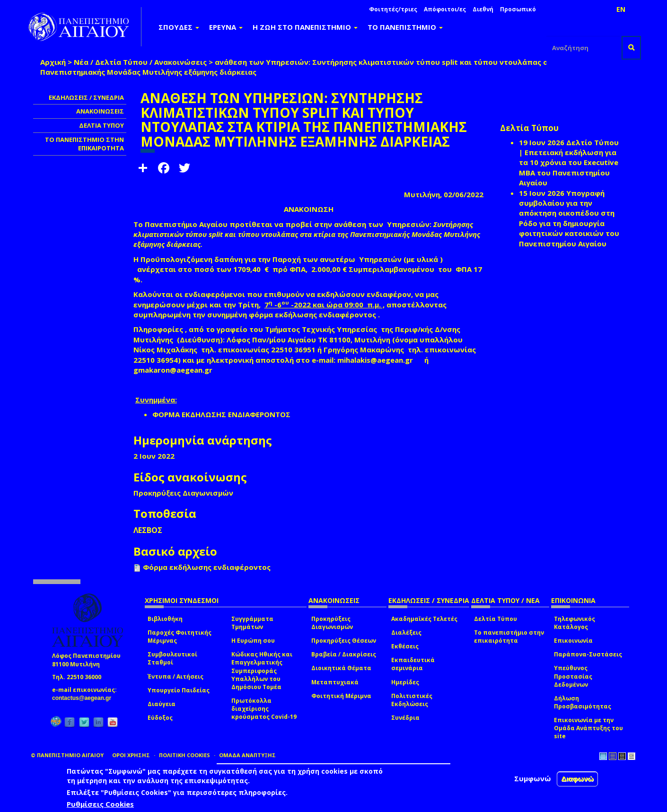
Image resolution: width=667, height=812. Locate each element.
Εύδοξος (160, 718)
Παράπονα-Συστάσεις (588, 654)
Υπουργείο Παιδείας (179, 690)
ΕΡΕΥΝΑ (226, 27)
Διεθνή (483, 9)
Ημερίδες (405, 682)
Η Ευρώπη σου (253, 641)
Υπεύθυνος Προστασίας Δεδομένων (573, 676)
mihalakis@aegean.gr (378, 360)
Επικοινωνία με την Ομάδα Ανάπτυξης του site (588, 728)
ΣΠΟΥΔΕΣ (179, 27)
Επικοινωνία (573, 641)
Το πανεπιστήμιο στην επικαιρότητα (509, 637)
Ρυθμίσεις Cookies (100, 804)
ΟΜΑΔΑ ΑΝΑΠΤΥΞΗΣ (247, 755)
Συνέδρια (405, 718)
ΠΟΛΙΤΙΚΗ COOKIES (184, 755)
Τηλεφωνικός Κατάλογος (575, 623)
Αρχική (53, 62)
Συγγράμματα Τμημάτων (252, 623)
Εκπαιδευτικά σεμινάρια (413, 664)
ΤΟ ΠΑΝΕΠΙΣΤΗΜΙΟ (405, 27)
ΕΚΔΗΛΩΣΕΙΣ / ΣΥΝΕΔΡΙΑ (86, 97)
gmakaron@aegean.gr (176, 370)
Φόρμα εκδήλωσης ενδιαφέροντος (207, 567)
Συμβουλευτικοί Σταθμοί (172, 658)
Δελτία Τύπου (496, 619)
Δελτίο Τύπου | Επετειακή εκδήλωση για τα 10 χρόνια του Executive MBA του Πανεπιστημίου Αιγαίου (569, 163)
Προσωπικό (518, 9)
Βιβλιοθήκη (165, 619)
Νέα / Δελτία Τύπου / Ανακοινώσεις (140, 62)
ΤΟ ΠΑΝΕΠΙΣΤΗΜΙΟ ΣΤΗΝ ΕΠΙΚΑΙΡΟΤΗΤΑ (84, 144)
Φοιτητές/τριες (393, 9)
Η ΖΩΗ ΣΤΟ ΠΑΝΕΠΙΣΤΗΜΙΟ (305, 27)
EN (621, 9)
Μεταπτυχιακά (335, 682)
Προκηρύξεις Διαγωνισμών (332, 623)
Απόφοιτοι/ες (445, 9)
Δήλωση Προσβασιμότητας (583, 702)
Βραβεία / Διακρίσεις (344, 654)
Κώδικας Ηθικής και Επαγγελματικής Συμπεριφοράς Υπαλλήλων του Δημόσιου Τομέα (262, 671)
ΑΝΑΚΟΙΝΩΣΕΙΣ (100, 111)
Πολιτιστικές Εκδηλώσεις (412, 700)
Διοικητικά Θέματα (341, 668)
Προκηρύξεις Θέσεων (344, 641)
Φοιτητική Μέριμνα (341, 696)
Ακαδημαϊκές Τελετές (424, 619)
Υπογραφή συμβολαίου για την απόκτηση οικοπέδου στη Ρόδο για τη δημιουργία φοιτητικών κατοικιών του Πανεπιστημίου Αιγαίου (569, 218)
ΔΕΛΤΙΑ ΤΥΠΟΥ (101, 125)
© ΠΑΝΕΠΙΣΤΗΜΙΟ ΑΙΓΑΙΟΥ (67, 755)
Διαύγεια (162, 704)
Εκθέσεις (405, 646)
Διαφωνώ (577, 779)
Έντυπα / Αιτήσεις (176, 677)
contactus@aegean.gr (84, 698)
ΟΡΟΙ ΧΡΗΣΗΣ (131, 755)
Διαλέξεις (406, 633)
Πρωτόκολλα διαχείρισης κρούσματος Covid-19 (264, 709)
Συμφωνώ (533, 778)
